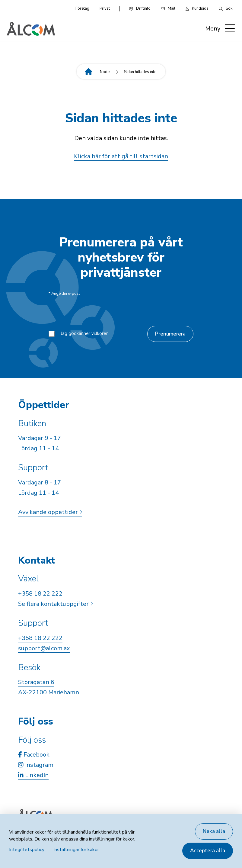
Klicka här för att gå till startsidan (121, 156)
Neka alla (214, 831)
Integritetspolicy (27, 850)
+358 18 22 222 (40, 594)
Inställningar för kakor (76, 850)
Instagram (36, 765)
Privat (105, 8)
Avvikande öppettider (50, 512)
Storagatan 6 (36, 682)
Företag (82, 8)
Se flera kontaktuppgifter (56, 604)
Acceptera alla (208, 851)
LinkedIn (33, 775)
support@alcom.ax (44, 648)
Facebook (34, 755)
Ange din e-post (64, 294)
